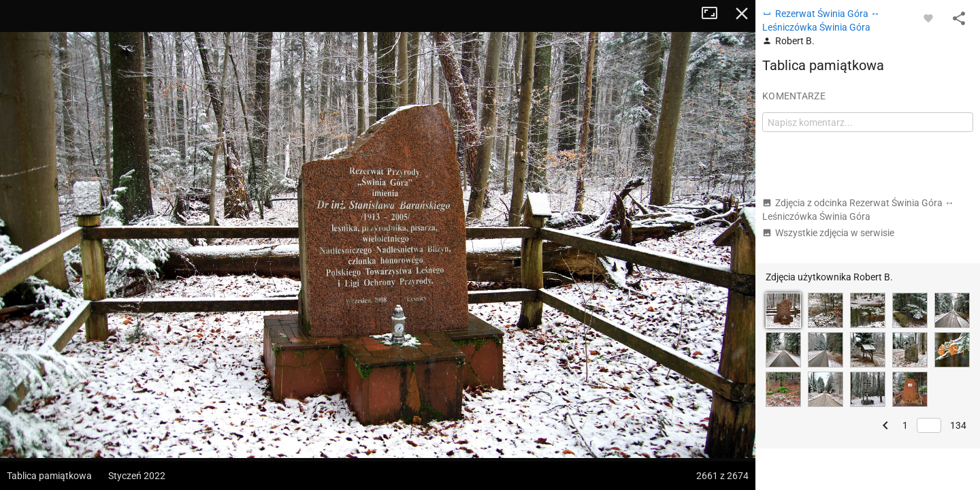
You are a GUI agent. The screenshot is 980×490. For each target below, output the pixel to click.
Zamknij (742, 14)
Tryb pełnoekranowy (715, 14)
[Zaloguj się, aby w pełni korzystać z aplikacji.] (928, 18)
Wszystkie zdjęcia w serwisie (828, 233)
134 (958, 425)
